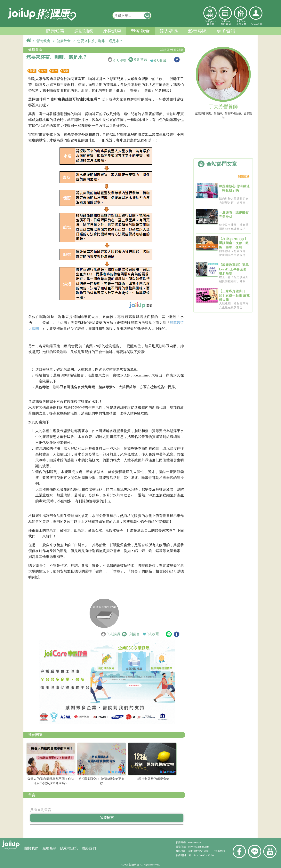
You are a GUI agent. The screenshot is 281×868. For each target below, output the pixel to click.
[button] (148, 15)
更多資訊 (226, 31)
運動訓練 (84, 31)
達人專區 (169, 31)
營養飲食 (140, 31)
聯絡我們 (89, 848)
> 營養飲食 (42, 41)
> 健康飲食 (63, 41)
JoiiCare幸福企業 (241, 23)
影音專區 (197, 31)
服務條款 (49, 848)
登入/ (254, 24)
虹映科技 (134, 865)
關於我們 (31, 848)
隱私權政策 (69, 848)
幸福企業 (241, 13)
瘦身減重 (112, 31)
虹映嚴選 (225, 13)
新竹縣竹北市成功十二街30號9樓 (207, 851)
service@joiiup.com (199, 847)
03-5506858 (195, 842)
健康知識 (55, 31)
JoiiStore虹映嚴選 (226, 23)
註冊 (260, 24)
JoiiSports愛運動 (210, 23)
